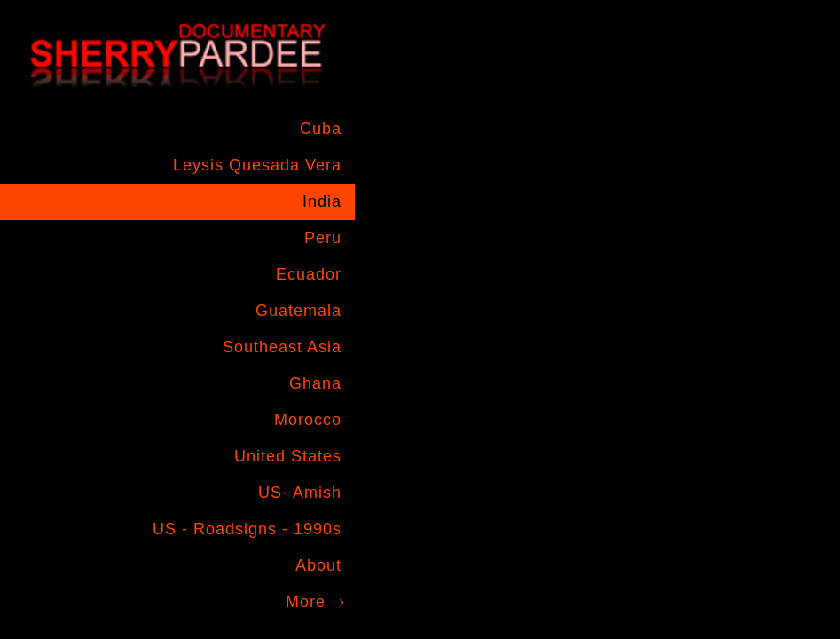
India (322, 201)
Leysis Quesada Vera (257, 165)
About (318, 565)
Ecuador (309, 274)
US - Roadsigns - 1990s (247, 529)
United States (288, 456)
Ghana (315, 383)
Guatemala (298, 311)
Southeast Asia (282, 347)
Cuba (321, 129)
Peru (323, 238)
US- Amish (300, 493)
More (306, 602)
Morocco (308, 420)
